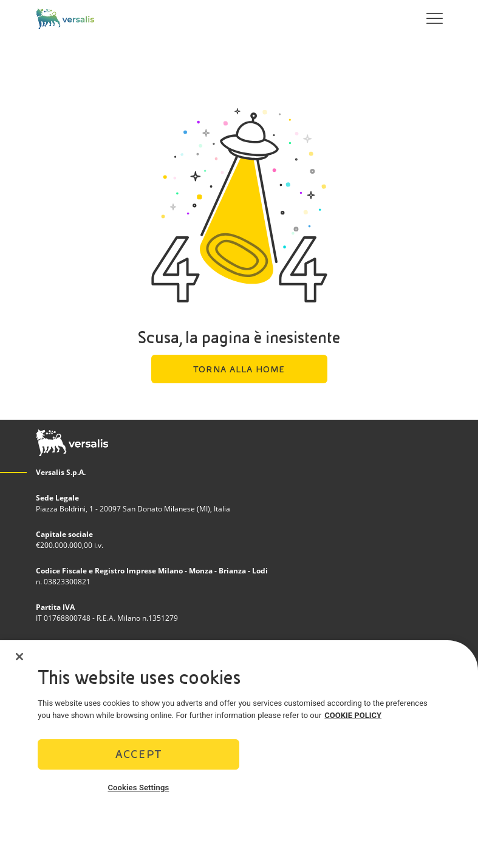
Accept (138, 754)
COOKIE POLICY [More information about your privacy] (353, 715)
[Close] (19, 657)
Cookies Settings (138, 788)
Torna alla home (239, 369)
